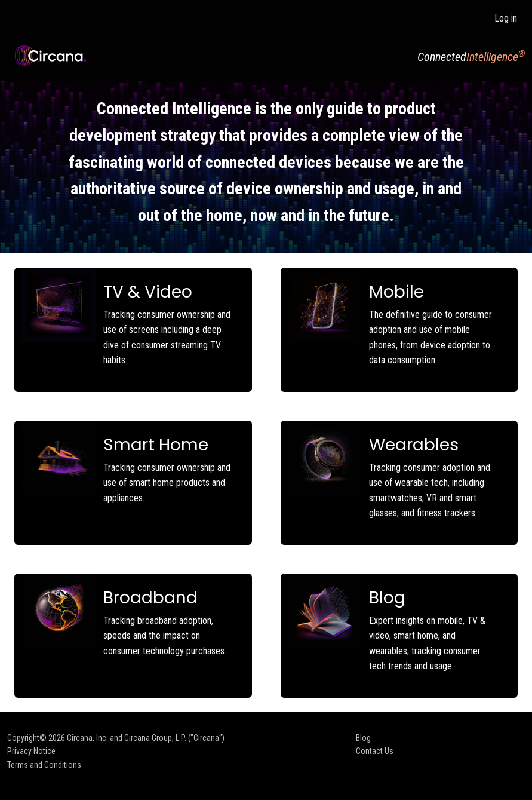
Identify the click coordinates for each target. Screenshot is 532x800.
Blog (363, 738)
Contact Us (375, 751)
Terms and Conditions (44, 765)
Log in (506, 18)
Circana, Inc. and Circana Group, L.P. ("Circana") (146, 738)
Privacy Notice (31, 751)
